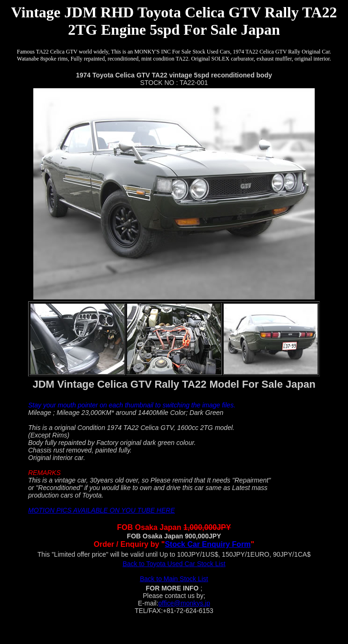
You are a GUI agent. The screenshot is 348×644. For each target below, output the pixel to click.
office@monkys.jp (184, 603)
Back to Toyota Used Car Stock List (174, 564)
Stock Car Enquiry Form (208, 544)
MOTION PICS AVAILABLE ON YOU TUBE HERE (102, 510)
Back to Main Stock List (174, 579)
